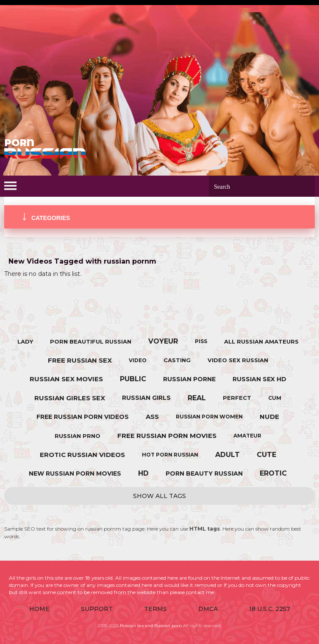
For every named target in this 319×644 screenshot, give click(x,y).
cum (275, 398)
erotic (273, 473)
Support (97, 609)
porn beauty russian (204, 473)
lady (25, 341)
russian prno (78, 436)
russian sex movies (66, 379)
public (133, 379)
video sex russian (238, 360)
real (197, 398)
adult (227, 455)
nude (269, 417)
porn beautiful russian (91, 341)
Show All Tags (159, 496)
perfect (237, 398)
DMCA (208, 609)
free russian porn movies (167, 436)
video (138, 360)
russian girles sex (70, 398)
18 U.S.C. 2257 (270, 609)
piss (201, 341)
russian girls (146, 398)
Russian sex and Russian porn (151, 626)
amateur (247, 436)
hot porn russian (170, 455)
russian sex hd (259, 379)
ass (152, 417)
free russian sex (80, 360)
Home (39, 609)
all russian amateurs (261, 341)
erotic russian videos (82, 455)
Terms (155, 609)
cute (266, 455)
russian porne (189, 379)
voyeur (163, 341)
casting (177, 360)
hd (143, 473)
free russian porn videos (83, 417)
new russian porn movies (75, 473)
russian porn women (209, 417)
